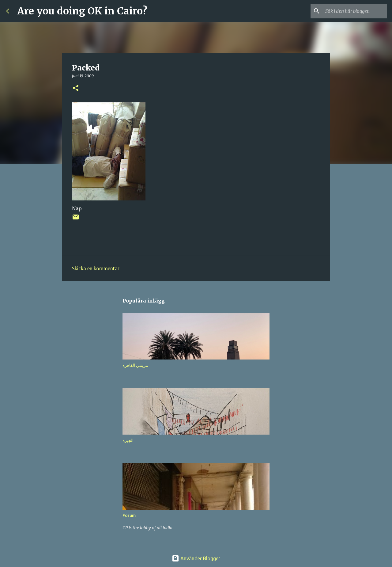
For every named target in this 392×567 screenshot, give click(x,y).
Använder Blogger (196, 558)
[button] (76, 88)
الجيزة (128, 440)
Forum (129, 516)
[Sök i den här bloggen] (355, 11)
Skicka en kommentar (96, 268)
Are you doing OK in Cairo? (82, 11)
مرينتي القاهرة (135, 365)
